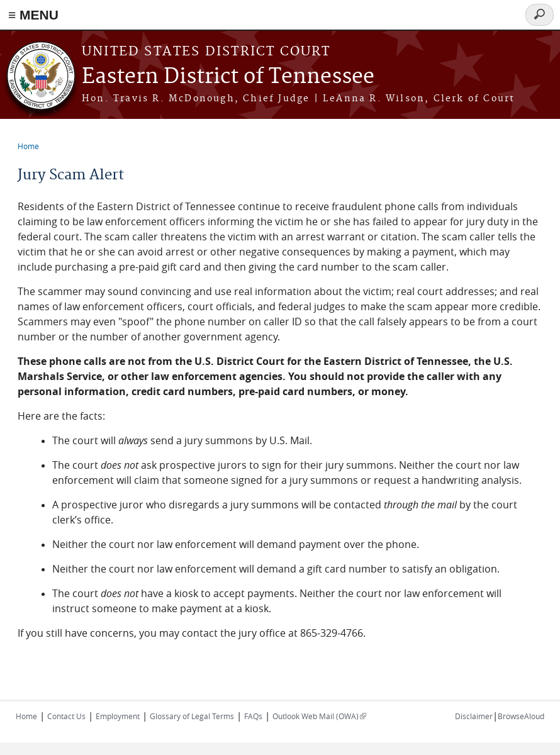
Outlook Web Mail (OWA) (319, 716)
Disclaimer (474, 716)
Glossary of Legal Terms (192, 716)
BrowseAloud (521, 716)
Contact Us (66, 716)
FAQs (253, 716)
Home (28, 146)
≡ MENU (33, 15)
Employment (118, 716)
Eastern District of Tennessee (228, 77)
